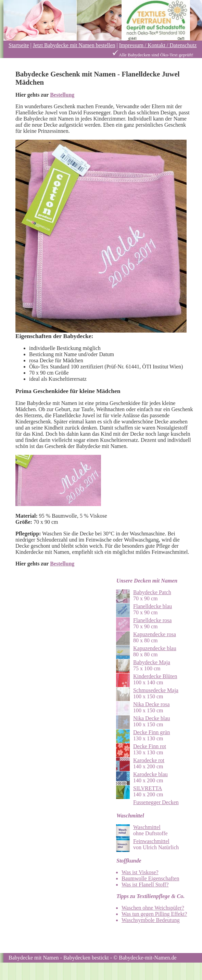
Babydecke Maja (152, 662)
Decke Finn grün (152, 732)
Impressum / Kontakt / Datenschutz (158, 45)
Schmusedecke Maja (156, 690)
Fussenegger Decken (156, 802)
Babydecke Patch (152, 592)
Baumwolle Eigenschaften (150, 878)
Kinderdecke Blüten (155, 676)
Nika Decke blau (152, 718)
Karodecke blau (150, 774)
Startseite (19, 45)
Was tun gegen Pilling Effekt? (154, 914)
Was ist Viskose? (140, 872)
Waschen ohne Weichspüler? (153, 908)
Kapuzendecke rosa (155, 634)
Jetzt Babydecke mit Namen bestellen (74, 45)
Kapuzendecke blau (155, 648)
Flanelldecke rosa (152, 620)
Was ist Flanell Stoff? (145, 885)
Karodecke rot (149, 760)
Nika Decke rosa (151, 704)
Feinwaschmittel (151, 841)
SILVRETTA (148, 788)
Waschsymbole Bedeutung (151, 920)
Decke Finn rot (150, 746)
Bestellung (62, 95)
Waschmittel (147, 827)
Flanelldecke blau (153, 606)
